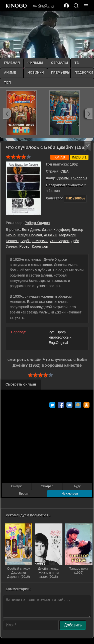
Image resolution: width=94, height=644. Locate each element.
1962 (74, 164)
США (64, 171)
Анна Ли (51, 235)
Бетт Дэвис (31, 230)
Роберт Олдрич (37, 223)
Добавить (73, 625)
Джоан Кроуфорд (56, 230)
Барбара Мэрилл (34, 241)
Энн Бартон (60, 241)
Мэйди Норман (30, 235)
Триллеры (79, 178)
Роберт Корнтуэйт (34, 246)
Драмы (63, 178)
